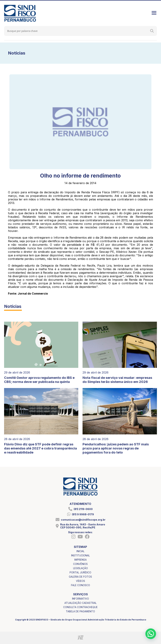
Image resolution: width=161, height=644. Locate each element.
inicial (80, 551)
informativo (80, 599)
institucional (80, 555)
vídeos (80, 581)
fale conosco (80, 585)
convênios (80, 564)
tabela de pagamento (80, 611)
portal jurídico (80, 572)
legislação (80, 568)
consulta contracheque (80, 607)
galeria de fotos (80, 577)
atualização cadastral (80, 603)
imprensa (80, 560)
